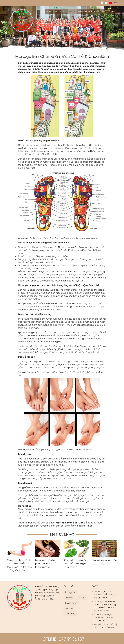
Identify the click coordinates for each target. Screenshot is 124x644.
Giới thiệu (70, 613)
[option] (62, 28)
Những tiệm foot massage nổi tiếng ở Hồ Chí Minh (105, 594)
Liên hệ (111, 11)
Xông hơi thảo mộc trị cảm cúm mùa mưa (105, 626)
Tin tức (73, 11)
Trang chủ (52, 11)
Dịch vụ (63, 11)
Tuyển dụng (100, 11)
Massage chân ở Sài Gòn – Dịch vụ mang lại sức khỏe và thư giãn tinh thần (105, 606)
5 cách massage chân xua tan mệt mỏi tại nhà (104, 617)
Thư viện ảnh (85, 11)
